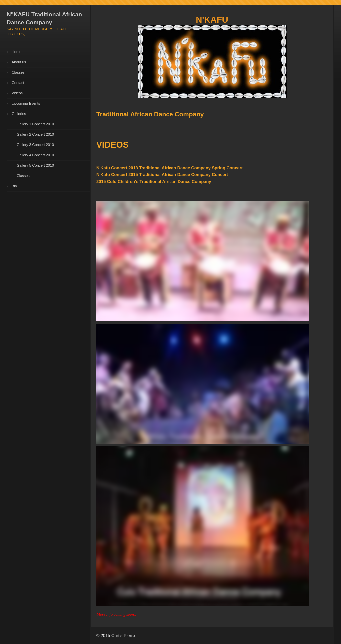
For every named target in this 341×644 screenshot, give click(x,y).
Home (16, 52)
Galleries (19, 114)
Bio (14, 186)
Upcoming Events (26, 103)
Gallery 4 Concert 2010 (35, 155)
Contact (18, 83)
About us (19, 62)
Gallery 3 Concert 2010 (35, 145)
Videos (17, 93)
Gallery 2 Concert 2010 (35, 134)
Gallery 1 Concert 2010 (35, 124)
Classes (18, 72)
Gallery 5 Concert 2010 (35, 165)
